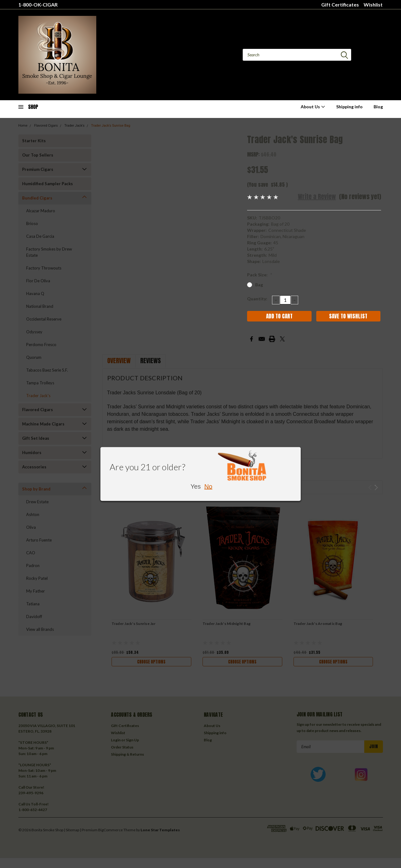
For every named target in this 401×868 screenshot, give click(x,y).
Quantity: (257, 299)
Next (376, 488)
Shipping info (349, 107)
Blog (378, 107)
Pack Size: (260, 275)
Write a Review (317, 197)
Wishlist (373, 5)
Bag (259, 285)
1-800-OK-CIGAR (38, 5)
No (208, 486)
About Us (313, 107)
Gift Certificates (340, 5)
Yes (196, 486)
